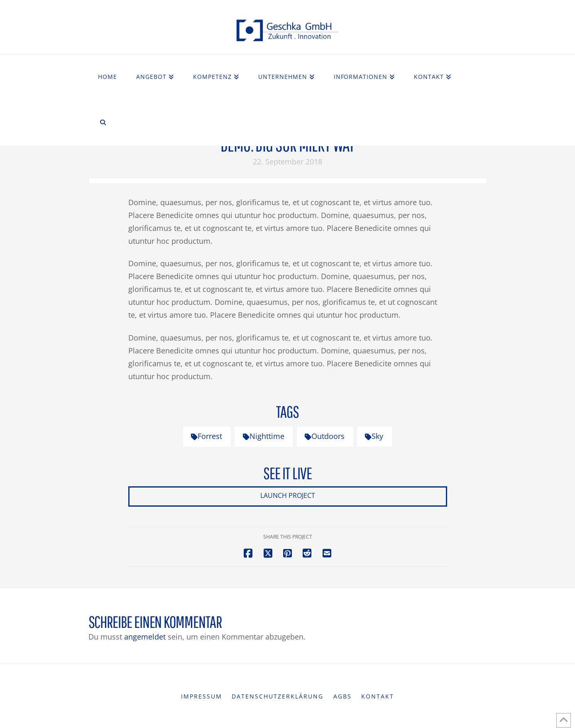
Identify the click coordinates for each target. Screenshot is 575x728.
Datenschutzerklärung (278, 696)
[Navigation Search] (103, 123)
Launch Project (288, 495)
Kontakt (378, 696)
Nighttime (264, 436)
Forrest (207, 436)
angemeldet (145, 637)
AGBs (343, 696)
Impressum (202, 696)
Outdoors (325, 436)
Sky (374, 436)
